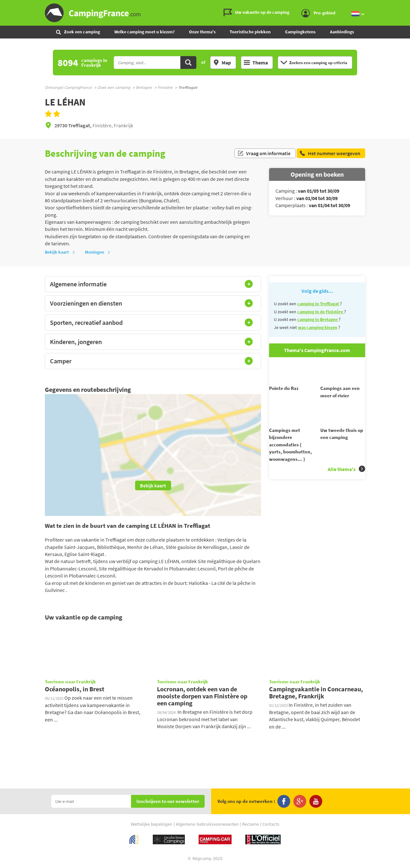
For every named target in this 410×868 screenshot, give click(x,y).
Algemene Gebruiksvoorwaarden (207, 824)
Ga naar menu (403, 5)
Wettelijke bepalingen (152, 824)
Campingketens (300, 32)
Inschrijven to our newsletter (168, 801)
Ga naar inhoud (406, 5)
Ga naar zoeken (409, 5)
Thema (256, 63)
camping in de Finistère (321, 312)
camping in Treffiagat (319, 304)
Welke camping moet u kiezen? (144, 32)
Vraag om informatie (264, 153)
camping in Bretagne (318, 319)
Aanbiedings (342, 32)
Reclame (250, 824)
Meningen (98, 252)
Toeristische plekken (250, 32)
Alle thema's (346, 480)
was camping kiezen (318, 327)
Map (222, 63)
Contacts (271, 824)
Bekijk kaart (60, 252)
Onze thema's (202, 32)
